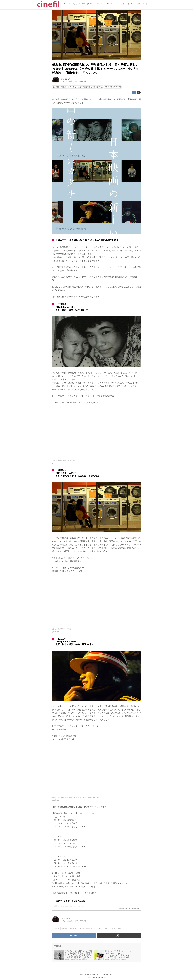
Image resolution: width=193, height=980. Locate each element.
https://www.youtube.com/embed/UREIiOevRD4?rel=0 (96, 770)
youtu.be (56, 463)
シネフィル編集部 (67, 81)
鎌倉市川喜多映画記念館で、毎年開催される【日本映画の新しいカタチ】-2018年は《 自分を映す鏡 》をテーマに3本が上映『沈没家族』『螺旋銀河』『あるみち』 (95, 69)
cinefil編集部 (82, 81)
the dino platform (99, 977)
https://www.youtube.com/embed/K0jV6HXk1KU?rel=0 (96, 433)
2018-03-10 (65, 79)
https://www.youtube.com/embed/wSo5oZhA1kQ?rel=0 (96, 602)
